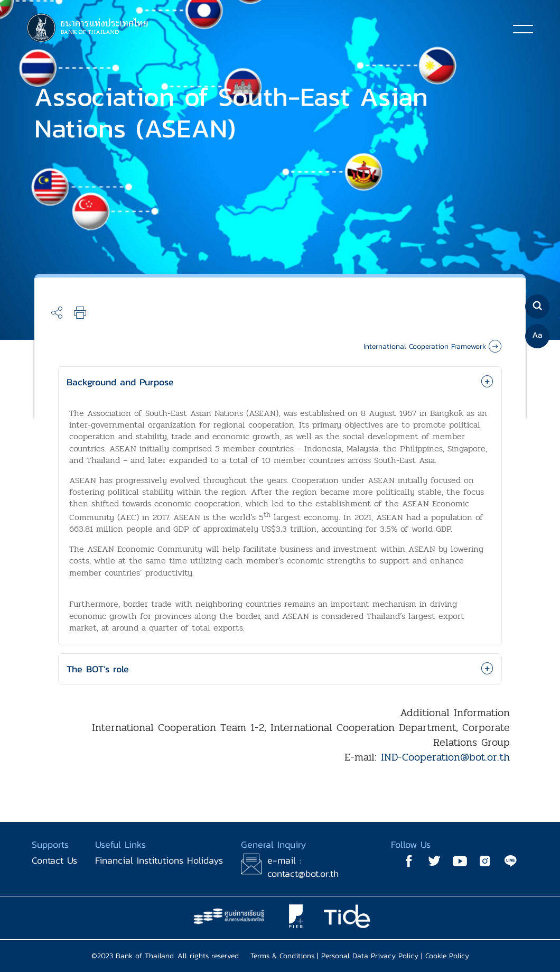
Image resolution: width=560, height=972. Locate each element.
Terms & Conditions (282, 956)
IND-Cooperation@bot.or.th (445, 757)
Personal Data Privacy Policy (370, 956)
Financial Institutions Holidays (159, 860)
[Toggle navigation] (523, 29)
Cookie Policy (447, 956)
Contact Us (54, 860)
